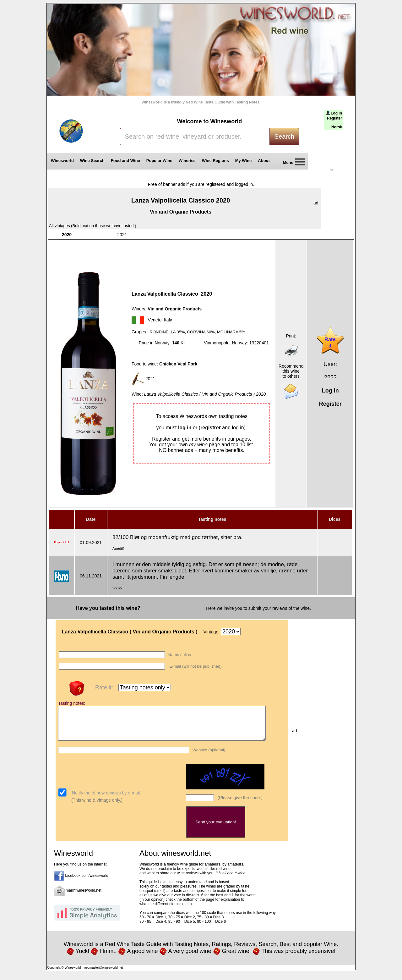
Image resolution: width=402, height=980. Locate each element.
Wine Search (92, 161)
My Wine (244, 161)
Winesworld (62, 161)
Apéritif (118, 548)
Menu (292, 163)
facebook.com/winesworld (87, 882)
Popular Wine (159, 161)
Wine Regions (215, 161)
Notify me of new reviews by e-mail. (106, 799)
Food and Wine (125, 161)
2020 (67, 235)
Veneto (155, 320)
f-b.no (117, 588)
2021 (122, 235)
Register (334, 118)
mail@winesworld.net (84, 897)
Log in (336, 113)
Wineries (187, 161)
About (265, 161)
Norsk (337, 127)
